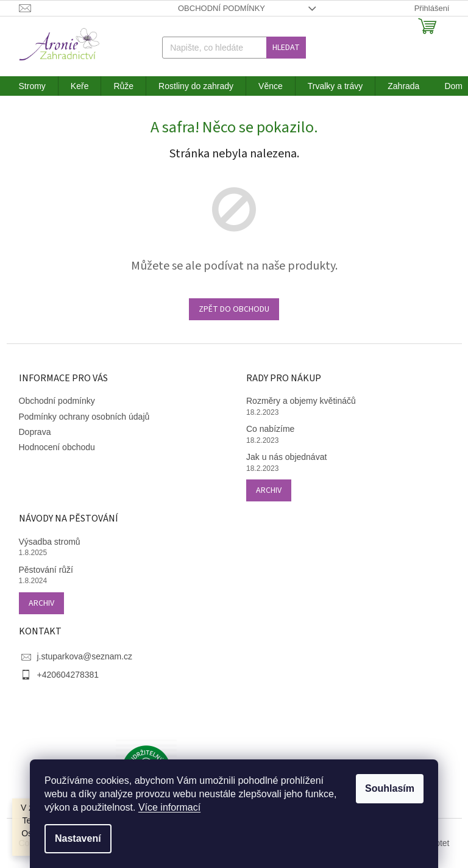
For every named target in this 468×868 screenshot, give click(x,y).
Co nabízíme (270, 429)
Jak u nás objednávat (286, 457)
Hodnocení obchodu (57, 447)
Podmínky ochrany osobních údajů (84, 417)
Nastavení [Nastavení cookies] (78, 838)
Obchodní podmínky (222, 8)
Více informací (169, 807)
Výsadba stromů (50, 542)
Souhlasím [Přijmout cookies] (390, 788)
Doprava (35, 432)
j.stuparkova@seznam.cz (85, 656)
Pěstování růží (46, 570)
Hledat (286, 48)
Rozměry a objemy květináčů (301, 401)
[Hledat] (234, 48)
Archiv (269, 490)
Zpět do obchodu (234, 309)
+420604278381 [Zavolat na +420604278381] (68, 675)
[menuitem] (32, 86)
